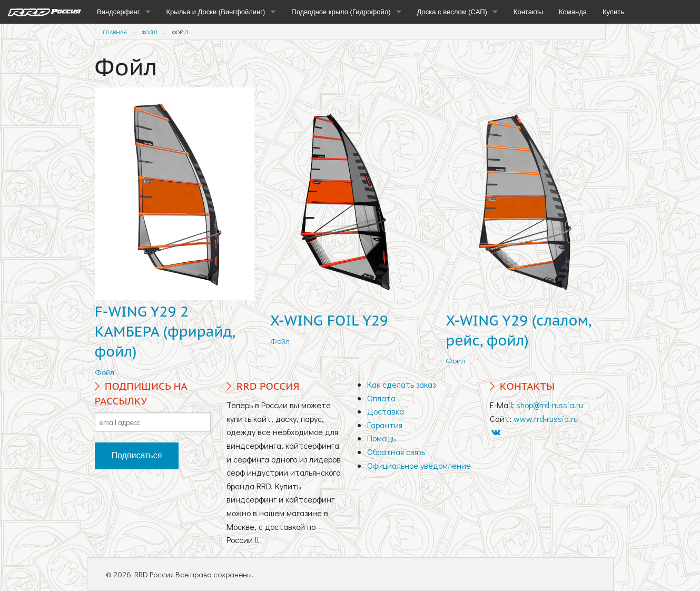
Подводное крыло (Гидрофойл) (341, 12)
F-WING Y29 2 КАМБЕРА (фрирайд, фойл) (165, 331)
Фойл (150, 32)
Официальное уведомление (419, 465)
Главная (115, 32)
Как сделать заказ (401, 384)
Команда (573, 12)
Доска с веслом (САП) (452, 12)
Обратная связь (396, 452)
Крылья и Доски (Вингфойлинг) (216, 12)
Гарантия (385, 425)
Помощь (381, 438)
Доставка (386, 411)
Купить (613, 12)
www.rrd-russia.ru (546, 418)
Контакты (528, 12)
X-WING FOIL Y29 (329, 320)
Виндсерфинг (119, 12)
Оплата (381, 398)
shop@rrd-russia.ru (550, 405)
